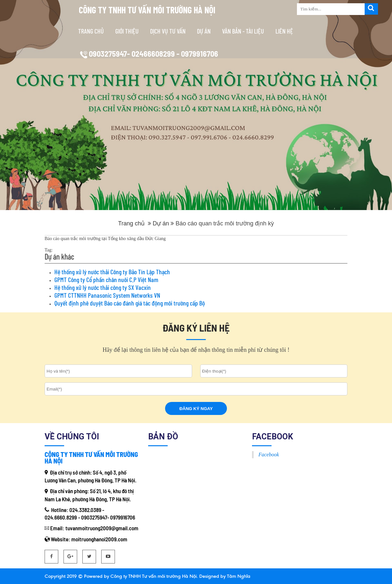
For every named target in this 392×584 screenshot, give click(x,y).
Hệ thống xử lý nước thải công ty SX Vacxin (103, 287)
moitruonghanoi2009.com (99, 539)
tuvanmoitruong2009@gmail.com (102, 528)
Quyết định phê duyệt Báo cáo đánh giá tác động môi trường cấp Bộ (130, 303)
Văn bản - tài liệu (243, 31)
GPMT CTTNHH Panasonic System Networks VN (107, 295)
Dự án (204, 31)
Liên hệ (284, 31)
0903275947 (94, 517)
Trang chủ (91, 31)
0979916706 (123, 517)
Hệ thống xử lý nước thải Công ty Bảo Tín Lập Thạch (112, 272)
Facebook (269, 455)
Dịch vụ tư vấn (168, 31)
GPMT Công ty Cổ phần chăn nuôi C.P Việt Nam (106, 279)
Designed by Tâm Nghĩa (224, 576)
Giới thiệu (127, 31)
